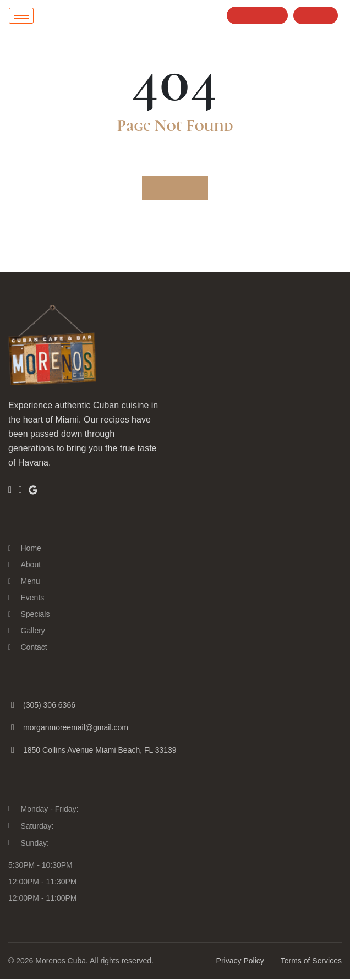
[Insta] (20, 490)
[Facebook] (10, 490)
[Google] (34, 490)
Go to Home (175, 188)
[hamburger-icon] (21, 16)
